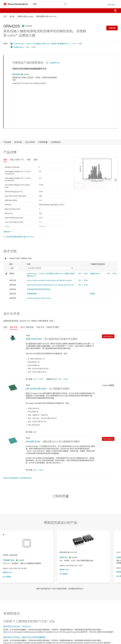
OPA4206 (16, 74)
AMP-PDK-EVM (34, 301)
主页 (5, 16)
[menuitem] (109, 11)
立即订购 (112, 28)
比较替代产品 (55, 63)
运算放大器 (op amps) (25, 16)
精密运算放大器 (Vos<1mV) (46, 16)
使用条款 (58, 641)
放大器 (12, 16)
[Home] (16, 4)
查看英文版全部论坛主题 (34, 635)
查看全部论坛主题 (12, 635)
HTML (80, 44)
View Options (108, 298)
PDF (74, 44)
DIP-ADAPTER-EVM (36, 351)
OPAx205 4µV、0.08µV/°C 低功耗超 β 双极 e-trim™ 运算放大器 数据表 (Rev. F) (42, 44)
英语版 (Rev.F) (19, 47)
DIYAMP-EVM (33, 403)
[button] (6, 11)
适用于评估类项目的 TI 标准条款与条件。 (18, 440)
